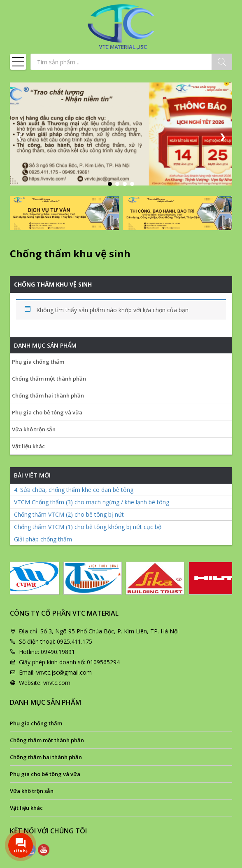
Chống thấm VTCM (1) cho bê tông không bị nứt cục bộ (88, 527)
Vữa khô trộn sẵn (34, 429)
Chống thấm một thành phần (49, 379)
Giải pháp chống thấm (43, 539)
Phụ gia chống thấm (38, 362)
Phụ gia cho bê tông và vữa (47, 412)
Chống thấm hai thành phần (48, 395)
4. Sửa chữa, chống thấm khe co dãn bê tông (74, 490)
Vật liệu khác (28, 446)
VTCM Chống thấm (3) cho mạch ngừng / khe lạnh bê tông (92, 502)
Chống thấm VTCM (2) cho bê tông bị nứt (69, 514)
